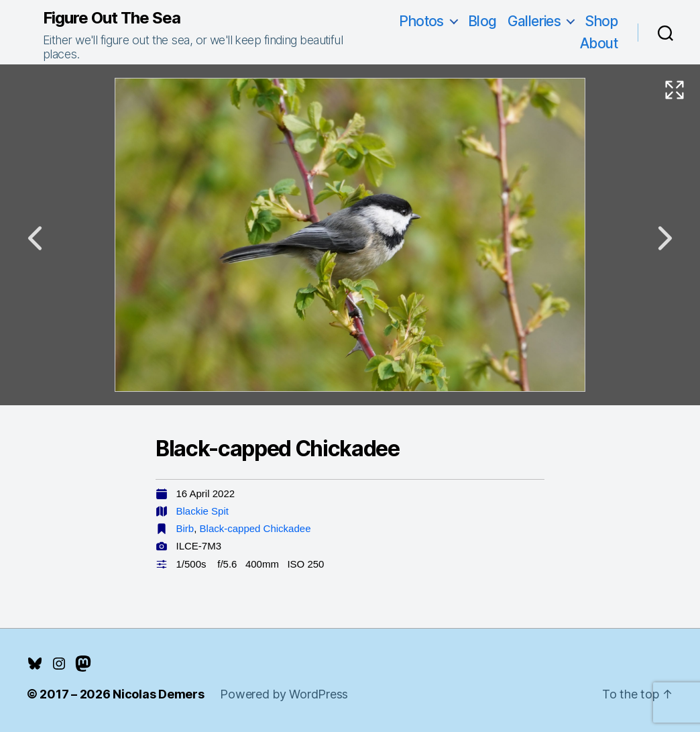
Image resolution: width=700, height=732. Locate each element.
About (599, 43)
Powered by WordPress (284, 694)
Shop (601, 21)
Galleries (534, 21)
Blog (482, 21)
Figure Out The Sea (112, 18)
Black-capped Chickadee (255, 528)
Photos (421, 21)
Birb (185, 528)
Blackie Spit (202, 511)
